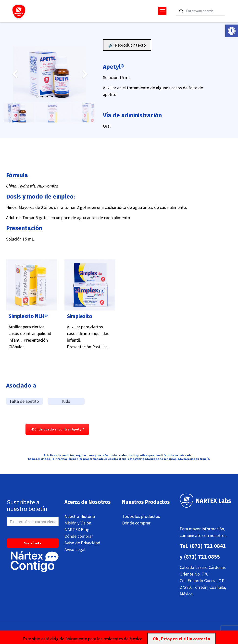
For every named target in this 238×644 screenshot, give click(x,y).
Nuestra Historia (80, 516)
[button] (232, 31)
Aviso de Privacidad (82, 543)
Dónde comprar (79, 536)
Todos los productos (141, 516)
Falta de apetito (24, 401)
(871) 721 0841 (208, 546)
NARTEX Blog (77, 530)
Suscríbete (33, 543)
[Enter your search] (201, 11)
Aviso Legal (75, 549)
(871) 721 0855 (202, 557)
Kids (66, 401)
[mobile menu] (162, 11)
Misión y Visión (78, 523)
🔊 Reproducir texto (127, 45)
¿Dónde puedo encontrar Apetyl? (57, 429)
